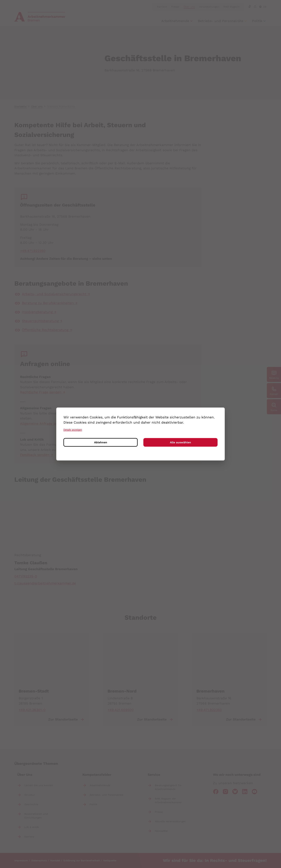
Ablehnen (101, 443)
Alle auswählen (180, 443)
